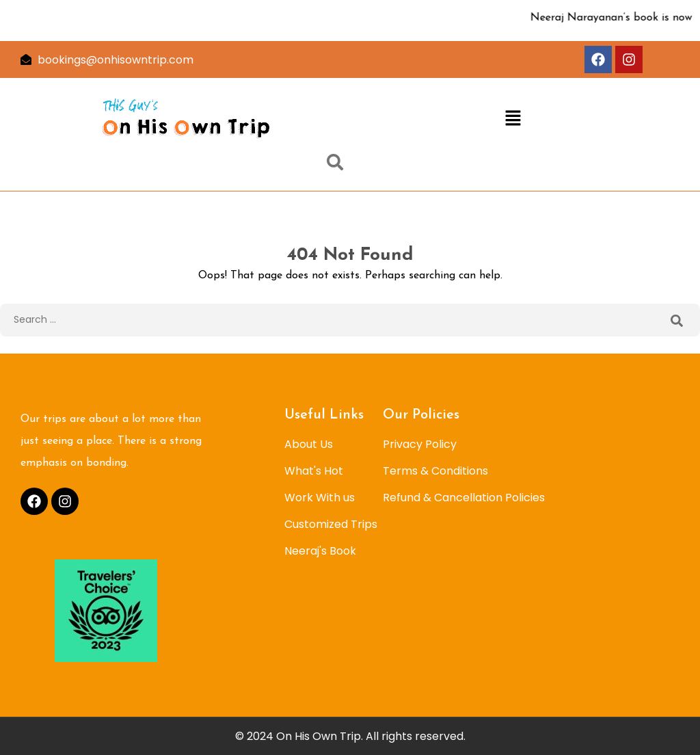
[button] (513, 119)
